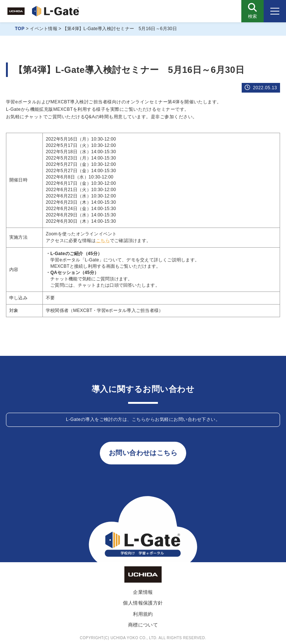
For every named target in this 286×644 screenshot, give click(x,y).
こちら (103, 241)
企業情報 (143, 592)
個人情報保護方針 (143, 603)
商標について (143, 625)
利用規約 (143, 614)
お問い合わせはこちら (143, 453)
